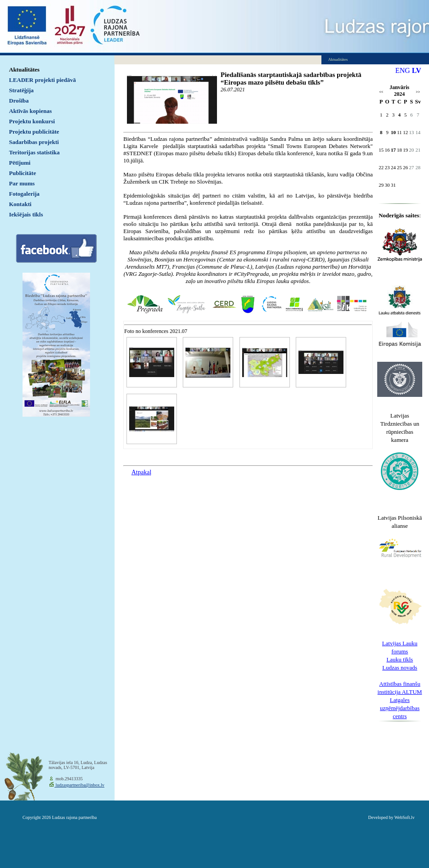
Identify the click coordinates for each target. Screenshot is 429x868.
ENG (403, 70)
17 (393, 150)
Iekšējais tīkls (26, 214)
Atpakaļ (141, 472)
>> (418, 92)
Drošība (19, 101)
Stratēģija (21, 90)
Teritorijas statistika (34, 152)
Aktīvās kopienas (30, 111)
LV (417, 70)
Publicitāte (23, 173)
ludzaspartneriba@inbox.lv (79, 785)
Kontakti (20, 204)
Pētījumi (20, 163)
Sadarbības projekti (34, 142)
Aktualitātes (24, 70)
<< (381, 92)
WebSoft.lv (404, 817)
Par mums (22, 183)
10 (393, 132)
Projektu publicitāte (34, 132)
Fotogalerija (24, 194)
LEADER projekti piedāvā (43, 80)
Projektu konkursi (32, 121)
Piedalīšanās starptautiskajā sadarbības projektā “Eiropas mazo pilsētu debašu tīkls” (291, 79)
